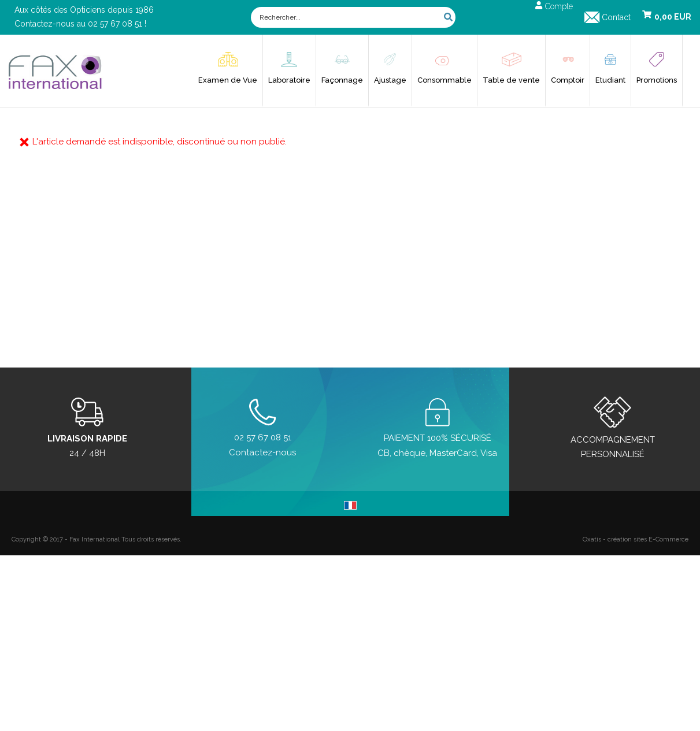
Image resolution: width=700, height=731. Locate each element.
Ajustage (390, 80)
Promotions (657, 80)
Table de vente (511, 80)
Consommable (445, 80)
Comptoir (568, 80)
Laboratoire (289, 80)
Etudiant (610, 80)
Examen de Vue (228, 80)
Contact (616, 17)
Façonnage (342, 80)
